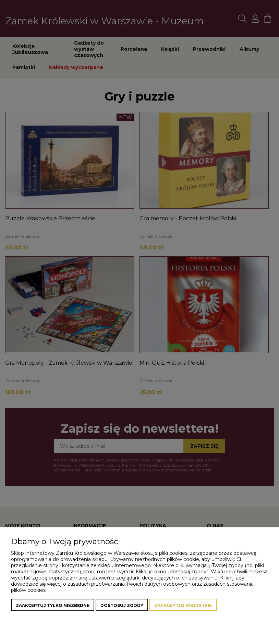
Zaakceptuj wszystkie (183, 605)
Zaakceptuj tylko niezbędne (53, 605)
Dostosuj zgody (122, 605)
